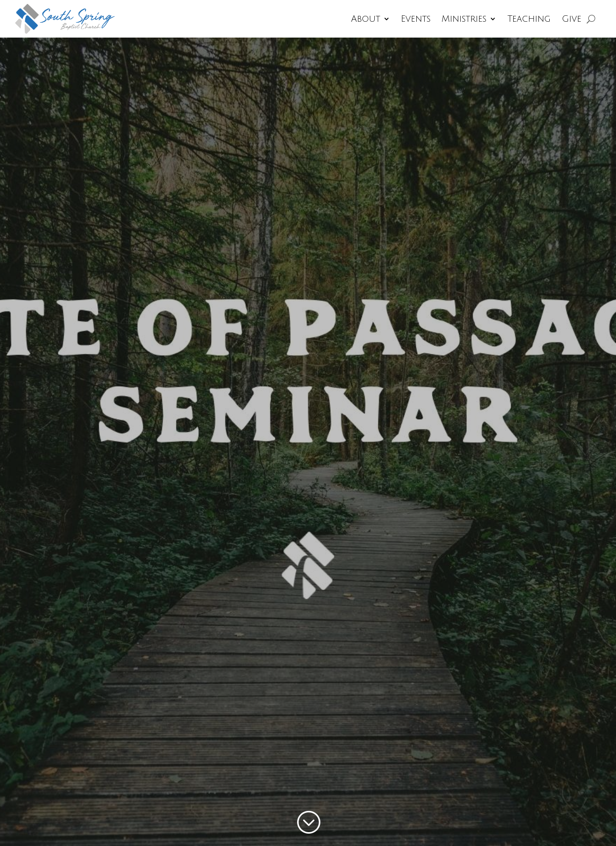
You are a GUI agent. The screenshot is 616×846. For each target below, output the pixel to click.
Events (416, 19)
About (366, 19)
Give (572, 19)
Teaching (529, 19)
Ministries (464, 19)
